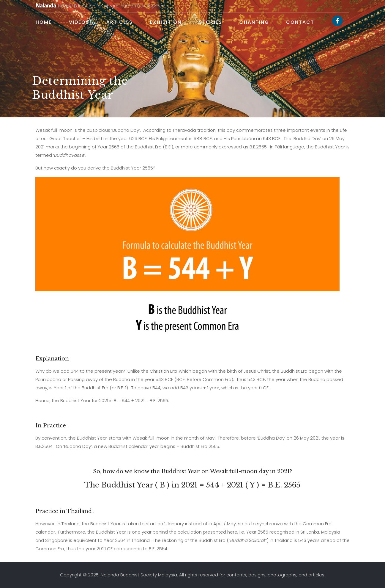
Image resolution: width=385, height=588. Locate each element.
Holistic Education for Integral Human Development (101, 6)
